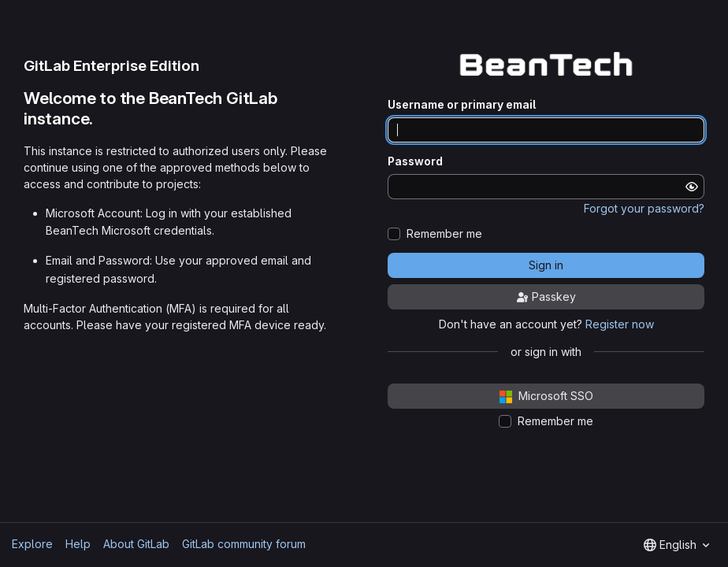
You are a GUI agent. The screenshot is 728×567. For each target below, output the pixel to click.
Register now (620, 324)
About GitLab (136, 544)
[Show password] (692, 187)
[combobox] (676, 545)
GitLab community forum (244, 544)
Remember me (444, 234)
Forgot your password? (644, 208)
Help (78, 544)
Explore (32, 544)
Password (415, 161)
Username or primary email (462, 105)
